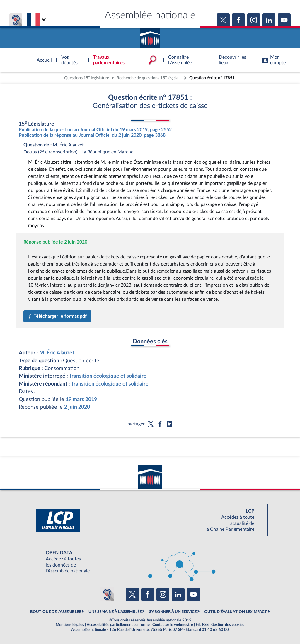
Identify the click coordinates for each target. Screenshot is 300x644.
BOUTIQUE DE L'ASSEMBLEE (56, 612)
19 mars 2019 (81, 399)
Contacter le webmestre (173, 625)
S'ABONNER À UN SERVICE (173, 612)
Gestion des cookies (228, 625)
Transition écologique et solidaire (108, 376)
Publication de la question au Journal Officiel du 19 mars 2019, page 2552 (95, 130)
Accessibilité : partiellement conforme (118, 625)
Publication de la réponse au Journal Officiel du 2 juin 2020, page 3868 (92, 135)
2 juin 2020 (77, 407)
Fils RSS (202, 625)
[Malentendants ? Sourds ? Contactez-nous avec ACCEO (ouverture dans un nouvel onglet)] (107, 594)
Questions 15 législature (87, 77)
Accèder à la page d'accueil (150, 36)
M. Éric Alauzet (57, 353)
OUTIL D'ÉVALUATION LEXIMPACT (236, 612)
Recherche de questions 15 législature (150, 77)
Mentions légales (70, 625)
